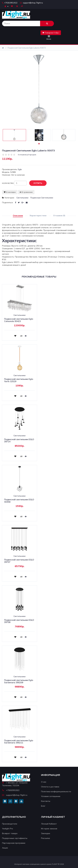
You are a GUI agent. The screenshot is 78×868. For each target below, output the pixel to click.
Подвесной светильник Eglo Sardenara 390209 (19, 681)
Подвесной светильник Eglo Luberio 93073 (27, 48)
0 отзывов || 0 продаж (27, 155)
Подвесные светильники (42, 198)
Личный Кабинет (49, 824)
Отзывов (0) (59, 216)
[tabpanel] (14, 135)
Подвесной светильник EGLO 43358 (19, 501)
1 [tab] (39, 144)
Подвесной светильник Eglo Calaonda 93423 (19, 320)
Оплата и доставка (50, 787)
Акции (5, 848)
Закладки (46, 833)
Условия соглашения (51, 796)
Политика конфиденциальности (56, 791)
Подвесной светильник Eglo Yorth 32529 (19, 380)
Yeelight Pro (8, 829)
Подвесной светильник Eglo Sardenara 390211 (19, 742)
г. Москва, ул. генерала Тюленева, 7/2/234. (15, 784)
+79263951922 (10, 3)
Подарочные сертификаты (15, 838)
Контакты (46, 801)
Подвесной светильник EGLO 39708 (19, 621)
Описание (18, 216)
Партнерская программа (14, 843)
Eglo (20, 169)
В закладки (10, 192)
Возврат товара (10, 833)
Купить (36, 183)
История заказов (49, 829)
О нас (44, 782)
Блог (43, 806)
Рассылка (45, 838)
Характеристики (38, 216)
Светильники (22, 198)
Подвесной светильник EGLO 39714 (19, 441)
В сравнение (26, 192)
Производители (10, 824)
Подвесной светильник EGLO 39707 (19, 561)
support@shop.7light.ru (31, 3)
